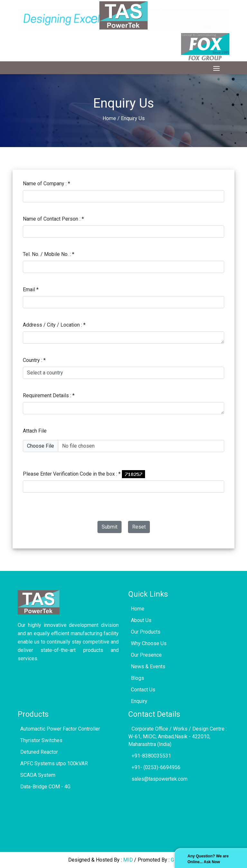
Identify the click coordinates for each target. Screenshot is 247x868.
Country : (34, 360)
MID (129, 860)
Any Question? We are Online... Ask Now (208, 859)
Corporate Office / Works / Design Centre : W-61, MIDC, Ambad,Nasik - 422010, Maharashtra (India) (178, 736)
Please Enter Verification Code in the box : (72, 474)
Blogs (136, 678)
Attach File (35, 431)
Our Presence (145, 655)
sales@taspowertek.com (158, 779)
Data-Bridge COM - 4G (44, 787)
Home (109, 118)
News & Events (147, 666)
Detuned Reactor (38, 752)
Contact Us (142, 690)
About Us (140, 620)
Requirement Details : (49, 395)
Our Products (144, 632)
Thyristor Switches (40, 740)
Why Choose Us (147, 643)
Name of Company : (46, 184)
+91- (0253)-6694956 (154, 767)
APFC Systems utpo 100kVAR (53, 763)
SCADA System (37, 775)
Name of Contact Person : (53, 219)
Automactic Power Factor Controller (59, 729)
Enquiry (138, 701)
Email (31, 289)
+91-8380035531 (150, 756)
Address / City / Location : (54, 325)
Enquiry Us (133, 118)
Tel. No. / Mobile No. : (49, 254)
